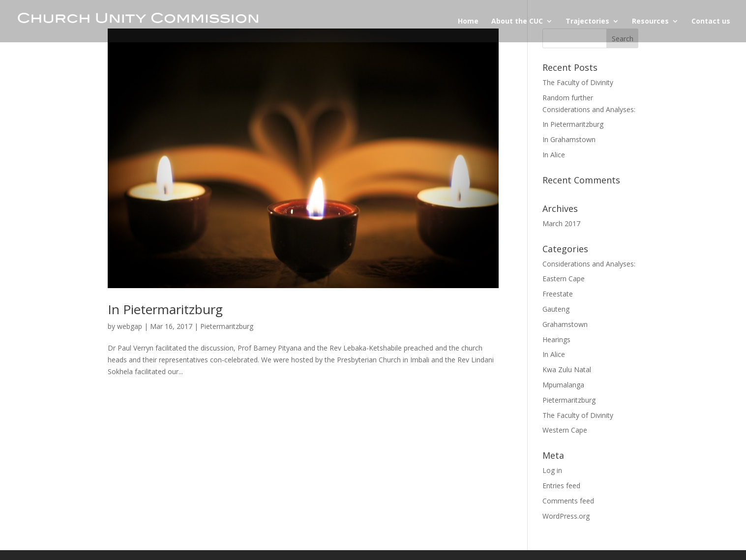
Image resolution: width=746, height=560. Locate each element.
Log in (552, 470)
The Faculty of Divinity (578, 82)
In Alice (554, 155)
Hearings (556, 339)
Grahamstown (565, 324)
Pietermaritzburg (227, 326)
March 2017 (561, 223)
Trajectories (587, 22)
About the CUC (517, 22)
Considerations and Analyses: (589, 264)
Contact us (711, 22)
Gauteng (556, 309)
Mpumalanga (563, 385)
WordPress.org (566, 516)
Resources (650, 22)
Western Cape (565, 430)
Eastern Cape (564, 279)
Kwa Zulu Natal (567, 369)
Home (468, 22)
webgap (130, 326)
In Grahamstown (569, 139)
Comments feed (568, 501)
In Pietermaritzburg (165, 309)
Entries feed (561, 486)
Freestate (558, 294)
